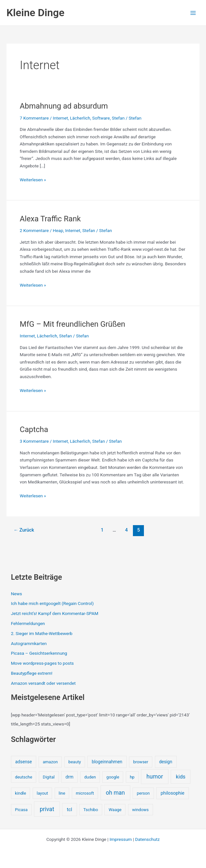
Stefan (118, 118)
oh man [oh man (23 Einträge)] (115, 793)
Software (101, 118)
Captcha (34, 429)
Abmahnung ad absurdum (64, 106)
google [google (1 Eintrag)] (113, 777)
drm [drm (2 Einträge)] (69, 777)
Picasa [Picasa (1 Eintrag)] (21, 810)
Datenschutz (147, 839)
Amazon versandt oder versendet (43, 683)
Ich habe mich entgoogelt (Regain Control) (52, 603)
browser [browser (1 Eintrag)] (141, 762)
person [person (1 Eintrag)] (143, 793)
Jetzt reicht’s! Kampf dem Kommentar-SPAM (55, 613)
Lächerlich (80, 118)
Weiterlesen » (33, 180)
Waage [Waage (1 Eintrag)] (115, 810)
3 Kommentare (34, 441)
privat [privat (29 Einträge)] (47, 809)
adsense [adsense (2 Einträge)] (24, 762)
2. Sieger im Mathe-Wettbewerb (42, 633)
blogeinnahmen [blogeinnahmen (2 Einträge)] (107, 762)
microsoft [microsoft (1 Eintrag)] (85, 793)
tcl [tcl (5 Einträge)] (70, 810)
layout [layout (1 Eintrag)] (42, 793)
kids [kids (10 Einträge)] (181, 777)
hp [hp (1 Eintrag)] (132, 777)
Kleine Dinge (35, 13)
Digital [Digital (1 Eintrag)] (49, 777)
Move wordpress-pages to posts (43, 663)
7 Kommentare (34, 118)
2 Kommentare (34, 230)
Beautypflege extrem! (32, 673)
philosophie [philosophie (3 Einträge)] (173, 793)
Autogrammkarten (29, 643)
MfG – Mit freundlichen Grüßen (72, 324)
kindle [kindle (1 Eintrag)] (20, 793)
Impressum (121, 839)
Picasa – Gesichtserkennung (39, 653)
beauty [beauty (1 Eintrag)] (75, 762)
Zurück (24, 530)
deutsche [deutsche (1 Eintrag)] (23, 777)
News (16, 594)
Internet (60, 118)
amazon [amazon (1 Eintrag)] (50, 762)
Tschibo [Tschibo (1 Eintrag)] (91, 810)
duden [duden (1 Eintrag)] (90, 777)
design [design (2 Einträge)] (166, 762)
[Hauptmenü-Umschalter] (193, 13)
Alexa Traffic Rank (50, 219)
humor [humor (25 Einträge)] (155, 777)
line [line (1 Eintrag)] (62, 793)
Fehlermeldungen (28, 623)
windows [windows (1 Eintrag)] (141, 810)
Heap (58, 230)
